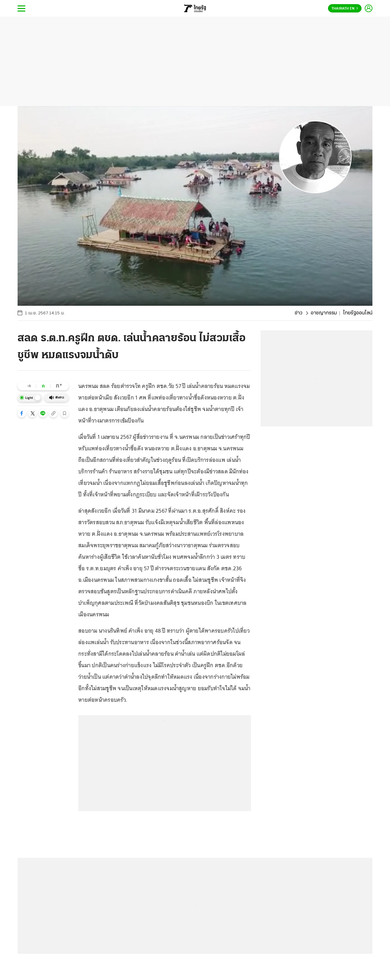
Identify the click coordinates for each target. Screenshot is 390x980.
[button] (22, 413)
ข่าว (299, 313)
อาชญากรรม (324, 313)
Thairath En (345, 9)
